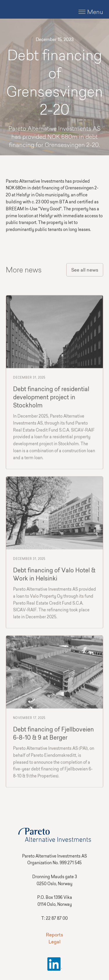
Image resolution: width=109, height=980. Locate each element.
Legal (54, 942)
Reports (54, 935)
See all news (85, 271)
